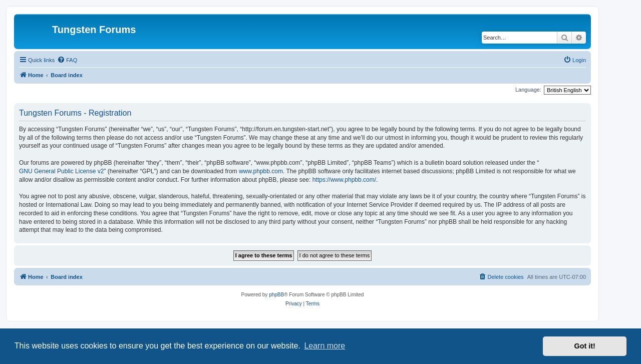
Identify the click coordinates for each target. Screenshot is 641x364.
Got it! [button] (585, 346)
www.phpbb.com (261, 171)
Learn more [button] (325, 346)
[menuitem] (67, 60)
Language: (528, 90)
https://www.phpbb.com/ (344, 180)
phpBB (276, 295)
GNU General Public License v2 (61, 171)
